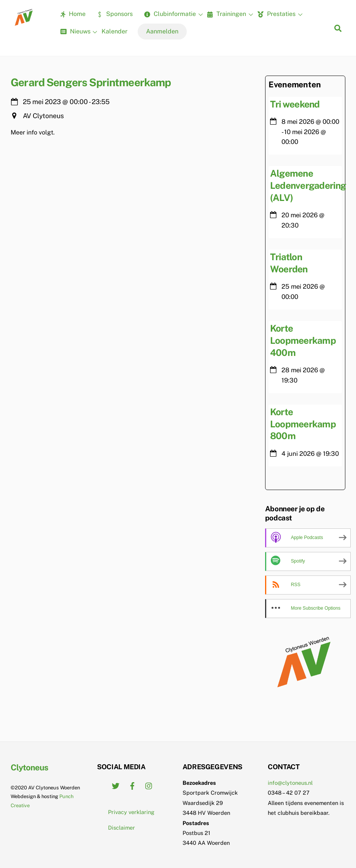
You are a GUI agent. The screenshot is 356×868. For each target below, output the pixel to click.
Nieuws (78, 32)
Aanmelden (162, 31)
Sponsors (115, 14)
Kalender (114, 31)
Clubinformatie (172, 14)
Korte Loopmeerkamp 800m (303, 424)
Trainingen (229, 14)
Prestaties (279, 14)
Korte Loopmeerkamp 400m (303, 340)
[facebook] (132, 785)
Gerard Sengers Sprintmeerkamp (91, 82)
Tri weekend (295, 104)
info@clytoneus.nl (290, 783)
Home (73, 14)
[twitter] (116, 785)
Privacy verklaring (131, 812)
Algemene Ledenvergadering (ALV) (308, 185)
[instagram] (149, 785)
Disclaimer (122, 828)
